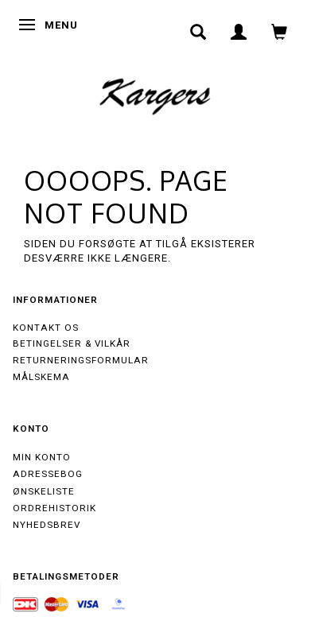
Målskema (41, 377)
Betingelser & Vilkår (72, 343)
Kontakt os (46, 328)
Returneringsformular (81, 360)
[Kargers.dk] (155, 95)
